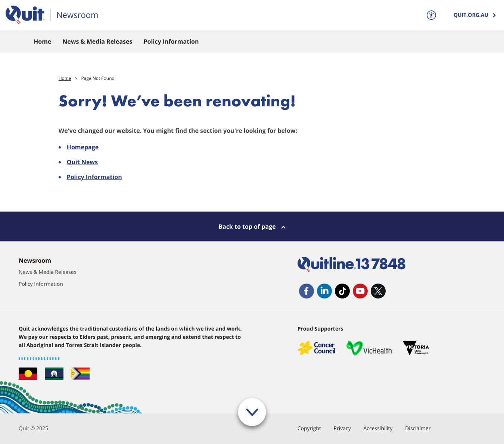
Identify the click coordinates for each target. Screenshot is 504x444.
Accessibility (378, 429)
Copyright (309, 429)
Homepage (83, 147)
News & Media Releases (47, 272)
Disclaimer (418, 429)
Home (65, 78)
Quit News (82, 162)
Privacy (342, 429)
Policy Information (94, 177)
